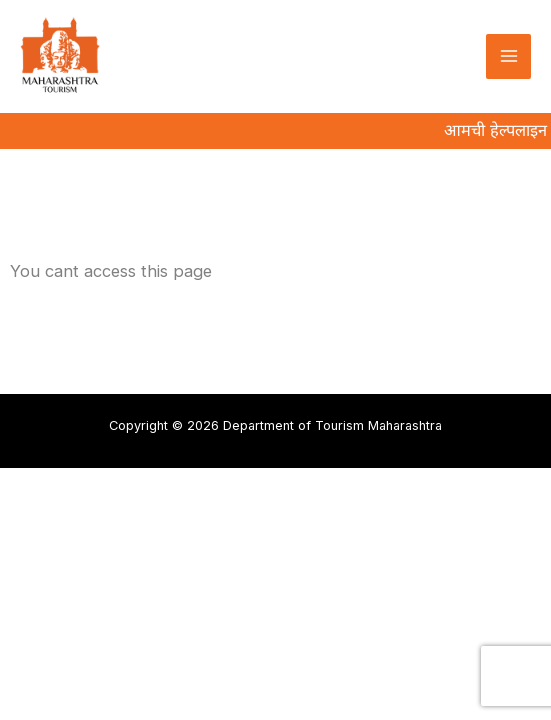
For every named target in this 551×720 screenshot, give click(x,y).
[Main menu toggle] (508, 56)
